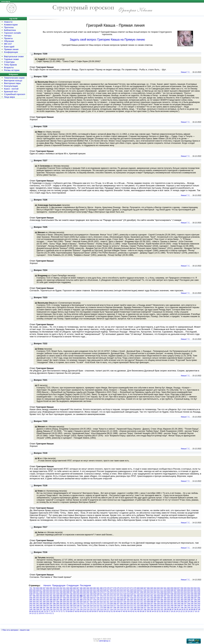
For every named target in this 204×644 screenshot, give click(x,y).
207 (148, 606)
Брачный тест (11, 92)
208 (145, 606)
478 (95, 596)
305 (162, 602)
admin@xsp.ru (105, 641)
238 (44, 606)
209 (142, 606)
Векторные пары (12, 83)
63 (83, 611)
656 (182, 588)
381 (78, 600)
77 (50, 611)
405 (169, 598)
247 (185, 604)
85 (30, 611)
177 (78, 607)
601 (195, 590)
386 (61, 600)
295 (195, 602)
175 (85, 607)
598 (34, 592)
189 (38, 607)
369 (118, 600)
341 (41, 602)
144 (189, 607)
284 (61, 604)
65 (78, 611)
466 (135, 596)
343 (34, 602)
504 (179, 594)
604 (185, 590)
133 (54, 609)
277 (85, 604)
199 (175, 606)
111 (128, 609)
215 (121, 606)
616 (145, 590)
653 (192, 588)
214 (125, 606)
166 (115, 607)
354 (169, 600)
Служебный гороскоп (15, 94)
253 (165, 604)
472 (115, 596)
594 (48, 592)
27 (170, 611)
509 (162, 594)
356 (162, 600)
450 (189, 596)
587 (71, 592)
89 (192, 609)
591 (58, 592)
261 (138, 604)
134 (51, 609)
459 (159, 596)
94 (180, 609)
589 (64, 592)
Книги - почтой (11, 89)
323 (101, 602)
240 (38, 606)
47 (121, 611)
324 (98, 602)
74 (57, 611)
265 (125, 604)
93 (182, 609)
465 (138, 596)
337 (54, 602)
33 (155, 611)
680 (101, 588)
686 (81, 588)
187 (44, 607)
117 (108, 609)
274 (95, 604)
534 (78, 594)
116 (111, 609)
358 (155, 600)
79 (45, 611)
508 (165, 594)
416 (132, 598)
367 (125, 600)
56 (100, 611)
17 (193, 611)
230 (71, 606)
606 (179, 590)
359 (152, 600)
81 (40, 611)
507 (169, 594)
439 (54, 598)
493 (44, 596)
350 (182, 600)
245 (192, 604)
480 (88, 596)
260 (142, 604)
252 (169, 604)
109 (135, 609)
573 (118, 592)
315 (128, 602)
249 (179, 604)
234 (58, 606)
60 (90, 611)
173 (91, 607)
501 (189, 594)
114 (118, 609)
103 (155, 609)
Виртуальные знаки (14, 56)
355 (165, 600)
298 (185, 602)
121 (95, 609)
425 (101, 598)
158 (142, 607)
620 (132, 590)
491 (51, 596)
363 (138, 600)
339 (48, 602)
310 (145, 602)
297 (189, 602)
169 (105, 607)
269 (111, 604)
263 (132, 604)
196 (185, 606)
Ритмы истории (12, 70)
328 (85, 602)
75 (54, 611)
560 (162, 592)
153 (159, 607)
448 (195, 596)
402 (179, 598)
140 (31, 609)
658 (175, 588)
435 (68, 598)
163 (125, 607)
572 (121, 592)
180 (68, 607)
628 (105, 590)
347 (192, 600)
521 (121, 594)
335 (61, 602)
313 (135, 602)
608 (172, 590)
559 (165, 592)
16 (196, 611)
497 (31, 596)
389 (51, 600)
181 (64, 607)
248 (182, 604)
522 (118, 594)
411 (148, 598)
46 (124, 611)
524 (111, 594)
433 (74, 598)
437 (61, 598)
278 (81, 604)
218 (111, 606)
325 (95, 602)
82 (37, 611)
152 (162, 607)
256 (155, 604)
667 (145, 588)
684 (88, 588)
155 (152, 607)
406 (165, 598)
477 (98, 596)
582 (88, 592)
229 (74, 606)
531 (88, 594)
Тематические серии (14, 78)
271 (105, 604)
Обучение (9, 41)
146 (182, 607)
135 (48, 609)
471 (118, 596)
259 (145, 604)
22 (181, 611)
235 (54, 606)
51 (112, 611)
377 (91, 600)
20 (186, 611)
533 (81, 594)
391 (44, 600)
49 (117, 611)
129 (68, 609)
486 (68, 596)
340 (44, 602)
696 (48, 588)
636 (78, 590)
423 (108, 598)
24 (177, 611)
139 (34, 609)
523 (115, 594)
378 (88, 600)
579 (98, 592)
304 (165, 602)
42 (134, 611)
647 (41, 590)
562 (155, 592)
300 (179, 602)
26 (172, 611)
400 (185, 598)
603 (189, 590)
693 (58, 588)
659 (172, 588)
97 (173, 609)
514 (145, 594)
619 (135, 590)
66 (76, 611)
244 (195, 604)
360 (148, 600)
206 (152, 606)
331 (74, 602)
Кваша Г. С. (186, 72)
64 (81, 611)
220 (105, 606)
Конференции (11, 52)
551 (192, 592)
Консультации (11, 86)
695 (51, 588)
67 (74, 611)
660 (169, 588)
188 (41, 607)
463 (145, 596)
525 (108, 594)
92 (185, 609)
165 (118, 607)
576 (108, 592)
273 (98, 604)
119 (101, 609)
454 (175, 596)
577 (105, 592)
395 (31, 600)
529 (95, 594)
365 (132, 600)
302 (172, 602)
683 (91, 588)
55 (102, 611)
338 (51, 602)
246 (189, 604)
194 (192, 606)
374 (101, 600)
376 (95, 600)
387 (58, 600)
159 (138, 607)
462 (148, 596)
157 (145, 607)
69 (69, 611)
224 (91, 606)
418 (125, 598)
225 (88, 606)
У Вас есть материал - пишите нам (16, 630)
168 (108, 607)
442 (44, 598)
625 (115, 590)
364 (135, 600)
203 (162, 606)
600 (199, 590)
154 (155, 607)
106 (145, 609)
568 (135, 592)
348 (189, 600)
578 (101, 592)
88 (194, 609)
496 (34, 596)
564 (148, 592)
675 (118, 588)
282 (68, 604)
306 (159, 602)
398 (192, 598)
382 (74, 600)
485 (71, 596)
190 (34, 607)
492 (48, 596)
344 (31, 602)
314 (132, 602)
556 (175, 592)
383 (71, 600)
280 (74, 604)
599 (31, 592)
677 (111, 588)
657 (179, 588)
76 (52, 611)
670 (135, 588)
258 (148, 604)
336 (58, 602)
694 (54, 588)
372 (108, 600)
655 (185, 588)
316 (125, 602)
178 (74, 607)
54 (105, 611)
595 (44, 592)
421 (115, 598)
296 (192, 602)
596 (41, 592)
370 (115, 600)
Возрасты (9, 67)
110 (132, 609)
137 (41, 609)
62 (85, 611)
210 (138, 606)
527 (101, 594)
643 (54, 590)
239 (41, 606)
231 (68, 606)
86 (199, 609)
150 (169, 607)
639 (68, 590)
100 (165, 609)
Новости (8, 22)
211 (135, 606)
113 (121, 609)
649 (34, 590)
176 (81, 607)
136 (44, 609)
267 (118, 604)
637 (74, 590)
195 (189, 606)
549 (199, 592)
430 (85, 598)
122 (91, 609)
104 (152, 609)
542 (51, 594)
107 (142, 609)
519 (128, 594)
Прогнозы (9, 27)
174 (88, 607)
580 (95, 592)
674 (121, 588)
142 (195, 607)
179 (71, 607)
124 (85, 609)
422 (111, 598)
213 (128, 606)
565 (145, 592)
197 (182, 606)
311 (142, 602)
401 (182, 598)
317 (121, 602)
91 (187, 609)
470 (121, 596)
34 (153, 611)
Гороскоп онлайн (12, 33)
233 (61, 606)
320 (111, 602)
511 (155, 594)
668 (142, 588)
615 (148, 590)
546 (38, 594)
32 (158, 611)
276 (88, 604)
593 (51, 592)
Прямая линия (11, 49)
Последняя (85, 585)
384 (68, 600)
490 (54, 596)
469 (125, 596)
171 (98, 607)
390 (48, 600)
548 (31, 594)
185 (51, 607)
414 (138, 598)
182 (61, 607)
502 (185, 594)
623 (121, 590)
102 (159, 609)
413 (142, 598)
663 (159, 588)
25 (174, 611)
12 (35, 613)
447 (199, 596)
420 (118, 598)
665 (152, 588)
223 (95, 606)
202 (165, 606)
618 (138, 590)
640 (64, 590)
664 (155, 588)
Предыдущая (59, 585)
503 (182, 594)
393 (38, 600)
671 (132, 588)
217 (115, 606)
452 (182, 596)
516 (138, 594)
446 (31, 598)
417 (128, 598)
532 (85, 594)
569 (132, 592)
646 (44, 590)
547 (34, 594)
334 (64, 602)
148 (175, 607)
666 (148, 588)
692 (61, 588)
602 (192, 590)
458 (162, 596)
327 (88, 602)
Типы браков (10, 65)
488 (61, 596)
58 (95, 611)
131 (61, 609)
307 (155, 602)
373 (105, 600)
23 (179, 611)
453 (179, 596)
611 (162, 590)
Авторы (8, 36)
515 (142, 594)
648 (38, 590)
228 (78, 606)
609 (169, 590)
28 (167, 611)
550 (195, 592)
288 (48, 604)
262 (135, 604)
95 (178, 609)
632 (91, 590)
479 (91, 596)
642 (58, 590)
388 (54, 600)
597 (38, 592)
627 (108, 590)
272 (101, 604)
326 (91, 602)
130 (64, 609)
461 (152, 596)
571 (125, 592)
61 (88, 611)
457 (165, 596)
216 (118, 606)
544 (44, 594)
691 (64, 588)
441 (48, 598)
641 (61, 590)
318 (118, 602)
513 (148, 594)
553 (185, 592)
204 (159, 606)
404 (172, 598)
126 (78, 609)
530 (91, 594)
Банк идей (9, 47)
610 (165, 590)
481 (85, 596)
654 (189, 588)
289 (44, 604)
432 (78, 598)
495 (38, 596)
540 (58, 594)
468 (128, 596)
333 (68, 602)
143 (192, 607)
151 (165, 607)
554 (182, 592)
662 (162, 588)
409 (155, 598)
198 (179, 606)
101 (162, 609)
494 (41, 596)
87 (197, 609)
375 (98, 600)
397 (195, 598)
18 (191, 611)
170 (101, 607)
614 (152, 590)
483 (78, 596)
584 (81, 592)
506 (172, 594)
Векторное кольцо (13, 81)
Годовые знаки (11, 59)
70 (66, 611)
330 (78, 602)
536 (71, 594)
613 (155, 590)
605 (182, 590)
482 (81, 596)
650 (31, 590)
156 (148, 607)
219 (108, 606)
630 (98, 590)
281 (71, 604)
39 (141, 611)
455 (172, 596)
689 (71, 588)
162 (128, 607)
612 (159, 590)
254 (162, 604)
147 (179, 607)
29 (165, 611)
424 (105, 598)
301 (175, 602)
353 (172, 600)
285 (58, 604)
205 (155, 606)
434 (71, 598)
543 (48, 594)
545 (41, 594)
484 (74, 596)
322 (105, 602)
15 (198, 611)
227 (81, 606)
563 (152, 592)
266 (121, 604)
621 (128, 590)
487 (64, 596)
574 (115, 592)
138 (38, 609)
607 (175, 590)
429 (88, 598)
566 (142, 592)
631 (95, 590)
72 (62, 611)
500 (192, 594)
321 (108, 602)
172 (95, 607)
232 (64, 606)
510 (159, 594)
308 (152, 602)
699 (38, 588)
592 (54, 592)
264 (128, 604)
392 (41, 600)
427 (95, 598)
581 (91, 592)
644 (51, 590)
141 (199, 607)
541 (54, 594)
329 (81, 602)
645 (48, 590)
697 (44, 588)
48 (119, 611)
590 (61, 592)
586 (74, 592)
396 (199, 598)
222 (98, 606)
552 (189, 592)
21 (184, 611)
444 (38, 598)
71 (64, 611)
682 (95, 588)
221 (101, 606)
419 (121, 598)
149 (172, 607)
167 (111, 607)
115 (115, 609)
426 (98, 598)
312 (138, 602)
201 (169, 606)
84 (33, 611)
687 (78, 588)
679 (105, 588)
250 (175, 604)
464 (142, 596)
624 (118, 590)
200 (172, 606)
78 (47, 611)
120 (98, 609)
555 (179, 592)
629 (101, 590)
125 (81, 609)
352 (175, 600)
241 (34, 606)
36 (148, 611)
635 (81, 590)
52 (109, 611)
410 (152, 598)
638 (71, 590)
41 (136, 611)
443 (41, 598)
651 (199, 588)
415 (135, 598)
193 (195, 606)
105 (148, 609)
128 (71, 609)
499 (195, 594)
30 (162, 611)
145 (185, 607)
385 (64, 600)
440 (51, 598)
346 (195, 600)
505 (175, 594)
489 (58, 596)
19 (189, 611)
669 (138, 588)
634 (85, 590)
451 (185, 596)
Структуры (9, 62)
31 (160, 611)
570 (128, 592)
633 (88, 590)
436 (64, 598)
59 (93, 611)
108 (138, 609)
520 (125, 594)
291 (38, 604)
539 (61, 594)
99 (168, 609)
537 (68, 594)
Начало (47, 585)
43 (131, 611)
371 (111, 600)
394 (34, 600)
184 (54, 607)
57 (97, 611)
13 (33, 613)
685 (85, 588)
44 (129, 611)
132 (58, 609)
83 (35, 611)
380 (81, 600)
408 (159, 598)
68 (71, 611)
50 (114, 611)
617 (142, 590)
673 (125, 588)
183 (58, 607)
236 (51, 606)
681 (98, 588)
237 (48, 606)
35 (150, 611)
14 (30, 613)
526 (105, 594)
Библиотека (10, 30)
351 (179, 600)
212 (132, 606)
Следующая (73, 585)
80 (42, 611)
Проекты (8, 38)
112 (125, 609)
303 (169, 602)
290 (41, 604)
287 (51, 604)
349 (185, 600)
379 (85, 600)
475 (105, 596)
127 (74, 609)
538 (64, 594)
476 (101, 596)
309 (148, 602)
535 (74, 594)
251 (172, 604)
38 (143, 611)
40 (138, 611)
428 (91, 598)
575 (111, 592)
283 (64, 604)
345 (199, 600)
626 (111, 590)
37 (146, 611)
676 (115, 588)
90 (190, 609)
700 (34, 588)
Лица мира (9, 97)
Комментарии (11, 25)
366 (128, 600)
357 (159, 600)
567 (138, 592)
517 (135, 594)
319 (115, 602)
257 (152, 604)
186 (48, 607)
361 (145, 600)
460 (155, 596)
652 (195, 588)
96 (175, 609)
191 (31, 607)
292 (34, 604)
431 (81, 598)
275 (91, 604)
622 (125, 590)
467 (132, 596)
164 (121, 607)
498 (199, 594)
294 (199, 602)
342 (38, 602)
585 (78, 592)
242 (31, 606)
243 (199, 604)
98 (170, 609)
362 (142, 600)
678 (108, 588)
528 (98, 594)
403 (175, 598)
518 (132, 594)
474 (108, 596)
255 (159, 604)
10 (40, 613)
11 (37, 613)
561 (159, 592)
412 (145, 598)
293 (31, 604)
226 (85, 606)
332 (71, 602)
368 (121, 600)
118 (105, 609)
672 (128, 588)
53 (107, 611)
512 (152, 594)
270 (108, 604)
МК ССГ (8, 44)
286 (54, 604)
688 (74, 588)
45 (126, 611)
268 (115, 604)
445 (34, 598)
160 (135, 607)
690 (68, 588)
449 (192, 596)
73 (59, 611)
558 (169, 592)
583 (85, 592)
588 (68, 592)
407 (162, 598)
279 (78, 604)
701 (31, 588)
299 (182, 602)
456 (169, 596)
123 (88, 609)
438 (58, 598)
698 (41, 588)
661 (165, 588)
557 (172, 592)
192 (199, 606)
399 (189, 598)
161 (132, 607)
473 (111, 596)
